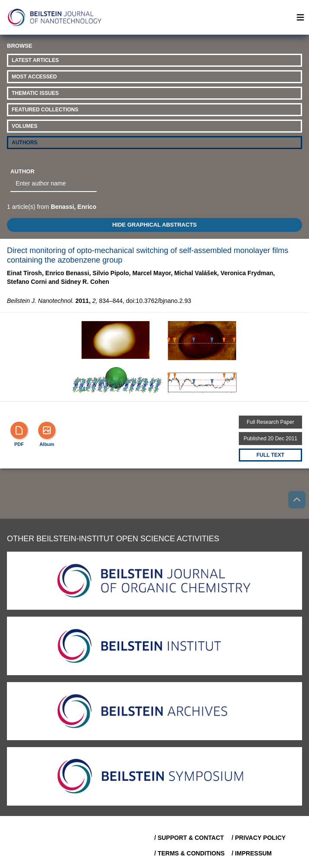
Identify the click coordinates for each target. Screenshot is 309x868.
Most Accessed (34, 77)
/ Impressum (252, 853)
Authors (24, 143)
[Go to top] (297, 500)
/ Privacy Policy (259, 838)
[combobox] (54, 184)
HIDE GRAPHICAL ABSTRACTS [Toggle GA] (154, 225)
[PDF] (19, 430)
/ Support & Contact (189, 838)
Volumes (24, 126)
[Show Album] (47, 430)
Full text (270, 455)
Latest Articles (35, 60)
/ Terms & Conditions (190, 853)
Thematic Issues (35, 93)
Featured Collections (45, 110)
